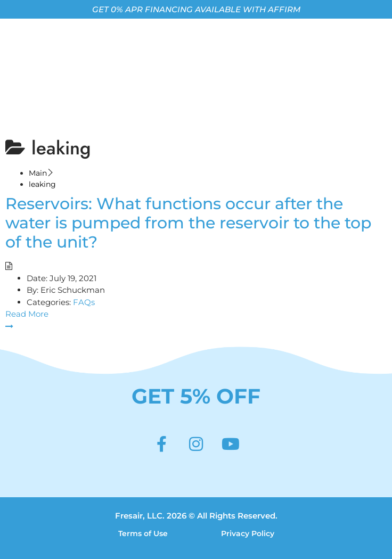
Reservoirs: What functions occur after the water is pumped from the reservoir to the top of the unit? (188, 223)
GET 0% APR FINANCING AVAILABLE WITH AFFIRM (196, 9)
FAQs (84, 302)
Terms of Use (143, 533)
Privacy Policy (248, 533)
